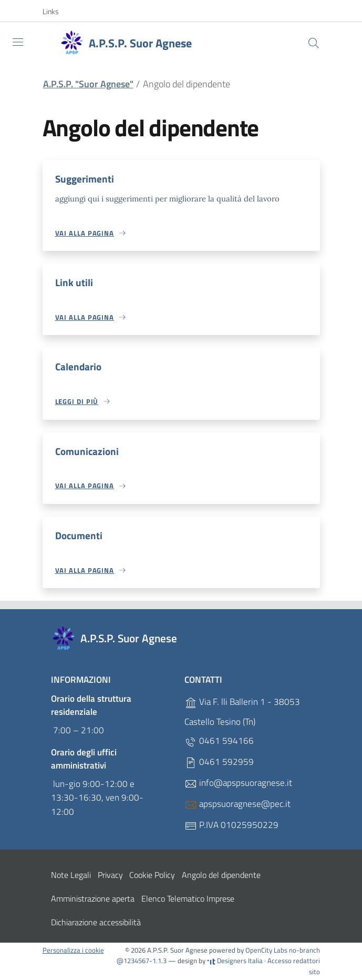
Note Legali (71, 875)
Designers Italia (235, 962)
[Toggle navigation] (18, 42)
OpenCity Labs (267, 951)
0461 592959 (219, 762)
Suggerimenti (85, 179)
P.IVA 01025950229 (231, 826)
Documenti (79, 536)
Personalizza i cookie (73, 951)
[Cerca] (314, 43)
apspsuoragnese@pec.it (237, 805)
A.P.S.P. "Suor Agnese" (88, 84)
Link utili (74, 282)
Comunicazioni (87, 451)
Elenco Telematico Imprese (188, 899)
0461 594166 (219, 741)
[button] (56, 12)
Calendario (78, 367)
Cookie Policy (152, 875)
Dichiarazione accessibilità (96, 923)
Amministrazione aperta (93, 899)
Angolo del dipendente (221, 875)
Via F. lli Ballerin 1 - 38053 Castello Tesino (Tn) (242, 712)
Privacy (110, 875)
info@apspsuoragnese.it (238, 784)
